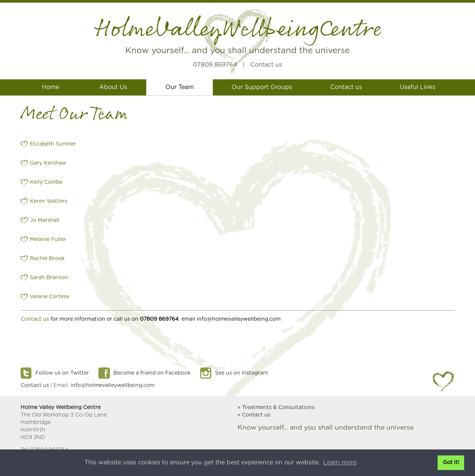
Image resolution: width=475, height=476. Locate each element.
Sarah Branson (49, 278)
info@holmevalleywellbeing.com (113, 385)
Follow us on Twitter (62, 373)
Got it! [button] (451, 462)
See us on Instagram (241, 373)
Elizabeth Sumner (53, 144)
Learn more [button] (340, 463)
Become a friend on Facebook (152, 373)
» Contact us (254, 415)
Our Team (180, 87)
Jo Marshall (45, 220)
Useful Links (418, 87)
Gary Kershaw (48, 163)
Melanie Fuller (48, 239)
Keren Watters (49, 201)
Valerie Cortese (50, 297)
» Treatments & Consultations (276, 408)
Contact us (266, 65)
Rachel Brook (47, 259)
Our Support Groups (262, 87)
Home (50, 87)
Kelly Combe (46, 182)
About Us (113, 87)
